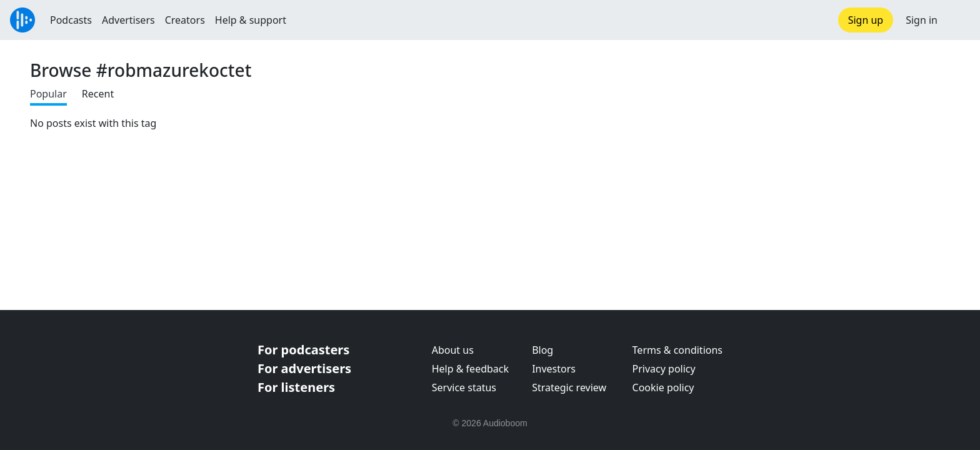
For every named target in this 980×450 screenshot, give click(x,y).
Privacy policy (664, 369)
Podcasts (71, 20)
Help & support (251, 20)
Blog (542, 350)
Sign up (866, 20)
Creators (185, 20)
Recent (98, 94)
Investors (554, 369)
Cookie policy (663, 387)
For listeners (296, 387)
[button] (959, 20)
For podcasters (303, 350)
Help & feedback (470, 369)
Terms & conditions (677, 350)
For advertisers (304, 368)
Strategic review (569, 387)
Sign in (922, 20)
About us (453, 350)
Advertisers (128, 20)
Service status (464, 387)
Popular (48, 94)
